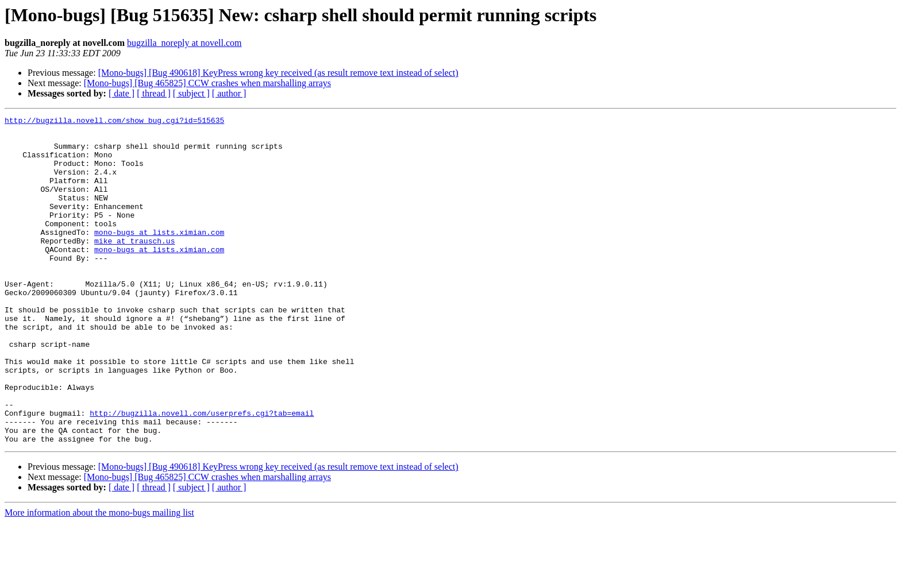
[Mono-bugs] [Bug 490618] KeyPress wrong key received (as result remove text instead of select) (278, 73)
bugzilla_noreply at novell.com (184, 43)
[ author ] (229, 93)
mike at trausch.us (134, 266)
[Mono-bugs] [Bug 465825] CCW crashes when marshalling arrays (207, 83)
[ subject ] (191, 93)
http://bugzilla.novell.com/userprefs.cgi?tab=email (202, 473)
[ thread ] (154, 93)
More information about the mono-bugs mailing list (99, 578)
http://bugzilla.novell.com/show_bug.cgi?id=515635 (114, 122)
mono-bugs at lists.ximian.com (159, 256)
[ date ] (122, 93)
